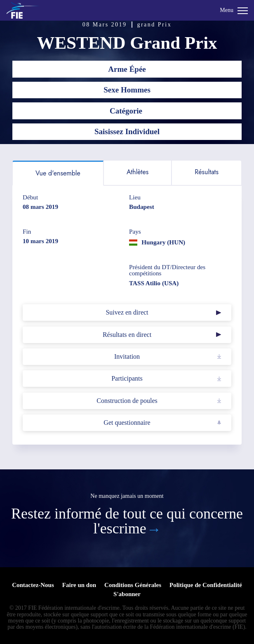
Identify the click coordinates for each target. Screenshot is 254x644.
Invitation (127, 356)
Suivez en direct (127, 312)
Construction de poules (127, 401)
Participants (127, 378)
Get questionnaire (127, 423)
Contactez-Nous (33, 585)
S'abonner (127, 594)
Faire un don (79, 585)
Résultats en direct (127, 335)
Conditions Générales (133, 585)
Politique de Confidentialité (206, 585)
